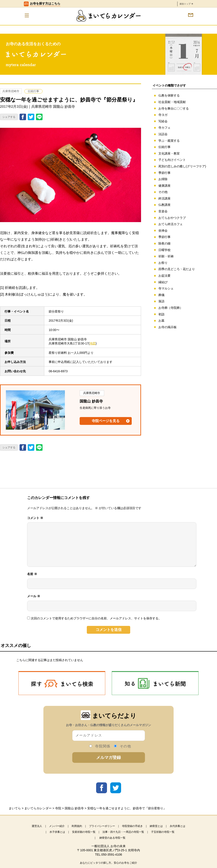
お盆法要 (164, 276)
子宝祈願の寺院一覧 (163, 832)
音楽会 (163, 211)
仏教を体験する (169, 95)
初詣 (161, 314)
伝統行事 (33, 91)
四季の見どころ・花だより (177, 269)
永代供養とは (178, 826)
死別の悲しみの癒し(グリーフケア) (182, 166)
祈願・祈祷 (166, 256)
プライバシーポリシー (102, 826)
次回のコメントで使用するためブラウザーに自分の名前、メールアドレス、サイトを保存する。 (96, 618)
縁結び (163, 282)
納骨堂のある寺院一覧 (112, 838)
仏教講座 (164, 205)
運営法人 (37, 826)
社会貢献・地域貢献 (172, 102)
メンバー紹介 (57, 826)
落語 (161, 301)
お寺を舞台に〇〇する (174, 108)
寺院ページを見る (106, 421)
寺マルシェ (166, 288)
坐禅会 (163, 231)
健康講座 (164, 186)
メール (34, 596)
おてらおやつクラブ (172, 218)
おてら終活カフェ (171, 224)
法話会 (163, 134)
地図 (93, 343)
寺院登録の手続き (132, 826)
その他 (163, 192)
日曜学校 (164, 250)
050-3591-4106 (112, 855)
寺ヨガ (163, 115)
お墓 (161, 321)
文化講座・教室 (169, 153)
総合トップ (186, 4)
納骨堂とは (156, 826)
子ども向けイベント (172, 160)
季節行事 (164, 173)
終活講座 (164, 198)
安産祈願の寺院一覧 (84, 832)
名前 (32, 574)
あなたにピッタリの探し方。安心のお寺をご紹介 (108, 863)
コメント (35, 518)
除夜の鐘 (164, 243)
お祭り (163, 263)
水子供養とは (57, 832)
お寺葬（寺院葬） (171, 308)
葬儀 (161, 295)
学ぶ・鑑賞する (169, 141)
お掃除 (163, 179)
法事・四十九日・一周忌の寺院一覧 (123, 832)
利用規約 (77, 826)
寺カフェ (164, 128)
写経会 (163, 121)
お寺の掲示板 (168, 327)
